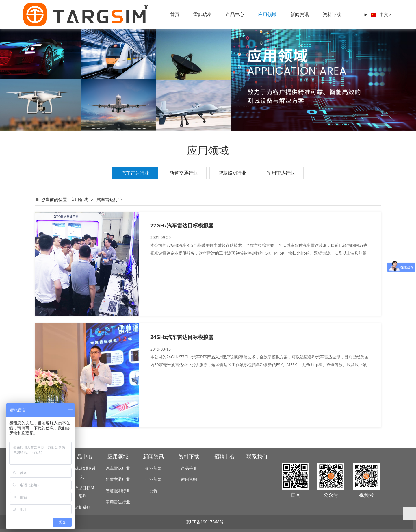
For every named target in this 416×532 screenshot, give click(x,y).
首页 (175, 14)
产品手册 (189, 468)
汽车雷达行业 (135, 173)
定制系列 (82, 507)
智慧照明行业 (232, 173)
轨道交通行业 (184, 173)
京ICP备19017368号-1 (206, 522)
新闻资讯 (300, 14)
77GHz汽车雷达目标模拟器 (182, 225)
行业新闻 (153, 479)
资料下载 (332, 14)
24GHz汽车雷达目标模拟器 (182, 337)
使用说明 (189, 479)
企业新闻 (153, 468)
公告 (153, 491)
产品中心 (235, 14)
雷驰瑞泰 (203, 14)
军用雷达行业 (281, 173)
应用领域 (267, 14)
